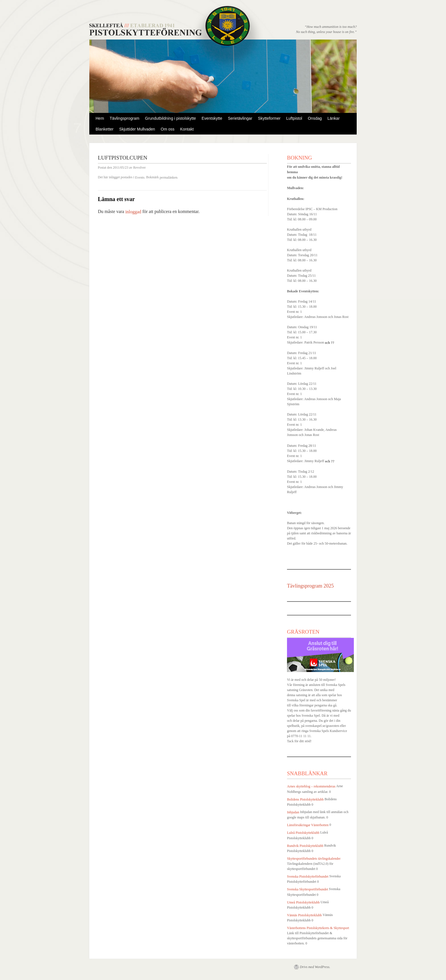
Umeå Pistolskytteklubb (303, 902)
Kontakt (187, 129)
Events (140, 177)
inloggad (133, 212)
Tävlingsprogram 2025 (310, 586)
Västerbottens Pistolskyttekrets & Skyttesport (318, 928)
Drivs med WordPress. (315, 967)
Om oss (168, 129)
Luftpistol (294, 118)
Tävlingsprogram (125, 118)
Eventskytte (212, 118)
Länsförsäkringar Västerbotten (308, 825)
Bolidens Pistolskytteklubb (305, 799)
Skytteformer (269, 118)
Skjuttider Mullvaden (137, 129)
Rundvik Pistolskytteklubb (305, 846)
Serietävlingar (240, 118)
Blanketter (105, 129)
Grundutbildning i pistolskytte (171, 118)
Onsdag (315, 118)
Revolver (139, 168)
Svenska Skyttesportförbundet (307, 890)
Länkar (334, 118)
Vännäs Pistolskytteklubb (304, 915)
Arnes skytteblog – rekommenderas (311, 787)
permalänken (168, 177)
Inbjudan (293, 812)
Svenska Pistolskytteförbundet (308, 876)
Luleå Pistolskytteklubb (303, 833)
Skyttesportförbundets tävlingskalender (314, 859)
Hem (100, 118)
